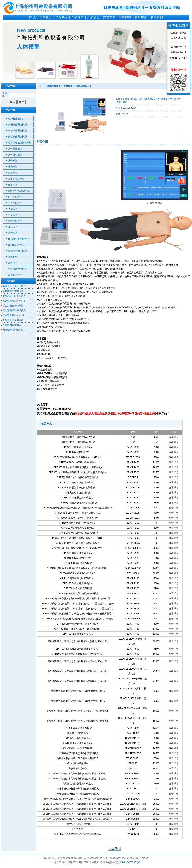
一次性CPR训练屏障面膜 (78, 824)
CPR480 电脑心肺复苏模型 (78, 563)
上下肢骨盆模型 (16, 179)
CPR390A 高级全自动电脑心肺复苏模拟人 (78, 543)
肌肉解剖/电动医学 (18, 245)
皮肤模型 (13, 227)
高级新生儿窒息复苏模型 (78, 738)
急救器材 (13, 263)
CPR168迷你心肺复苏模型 (78, 558)
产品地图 (78, 17)
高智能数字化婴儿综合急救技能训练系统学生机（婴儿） (78, 701)
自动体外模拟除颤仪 (78, 733)
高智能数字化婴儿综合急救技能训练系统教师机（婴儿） (78, 691)
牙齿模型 (13, 233)
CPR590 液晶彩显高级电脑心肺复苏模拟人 (78, 649)
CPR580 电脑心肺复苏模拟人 (78, 553)
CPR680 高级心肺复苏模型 (78, 728)
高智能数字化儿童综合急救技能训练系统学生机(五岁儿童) (78, 661)
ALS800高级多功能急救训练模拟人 (78, 573)
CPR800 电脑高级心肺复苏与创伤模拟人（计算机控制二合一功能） (78, 599)
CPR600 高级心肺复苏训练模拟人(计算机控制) (78, 467)
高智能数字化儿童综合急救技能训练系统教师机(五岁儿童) (78, 641)
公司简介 (46, 17)
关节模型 (13, 173)
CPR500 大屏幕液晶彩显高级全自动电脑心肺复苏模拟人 (78, 472)
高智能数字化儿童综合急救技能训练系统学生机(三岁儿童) (78, 671)
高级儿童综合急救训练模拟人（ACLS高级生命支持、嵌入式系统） (78, 804)
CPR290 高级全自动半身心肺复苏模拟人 (78, 533)
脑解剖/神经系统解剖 (19, 191)
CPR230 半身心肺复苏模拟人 (78, 583)
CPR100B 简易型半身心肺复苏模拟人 (78, 488)
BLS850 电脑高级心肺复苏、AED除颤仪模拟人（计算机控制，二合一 (78, 604)
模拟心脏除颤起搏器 (78, 763)
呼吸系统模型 (15, 221)
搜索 (13, 102)
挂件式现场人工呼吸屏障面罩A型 (78, 437)
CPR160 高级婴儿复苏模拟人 (78, 498)
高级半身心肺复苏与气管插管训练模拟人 (78, 789)
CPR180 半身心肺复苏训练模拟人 (78, 483)
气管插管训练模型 (17, 131)
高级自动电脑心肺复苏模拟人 (78, 784)
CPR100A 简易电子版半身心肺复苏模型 (78, 518)
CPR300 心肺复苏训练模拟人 (78, 447)
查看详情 (174, 437)
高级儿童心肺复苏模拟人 (78, 493)
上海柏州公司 (52, 86)
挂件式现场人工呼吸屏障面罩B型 (78, 442)
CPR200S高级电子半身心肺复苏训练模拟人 (78, 513)
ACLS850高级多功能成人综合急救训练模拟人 (78, 834)
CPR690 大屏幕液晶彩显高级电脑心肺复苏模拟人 (78, 654)
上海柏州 (13, 257)
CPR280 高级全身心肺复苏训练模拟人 (78, 503)
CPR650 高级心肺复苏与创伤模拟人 (78, 462)
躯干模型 (13, 185)
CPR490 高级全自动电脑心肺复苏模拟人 (78, 624)
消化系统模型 (15, 197)
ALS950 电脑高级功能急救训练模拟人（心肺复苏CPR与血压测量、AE (78, 508)
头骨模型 (13, 161)
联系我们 (157, 17)
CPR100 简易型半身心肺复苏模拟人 (78, 523)
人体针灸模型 (15, 155)
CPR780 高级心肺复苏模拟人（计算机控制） (78, 629)
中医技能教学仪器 (17, 269)
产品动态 (93, 17)
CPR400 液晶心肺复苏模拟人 (78, 634)
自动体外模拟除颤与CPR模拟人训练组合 (78, 758)
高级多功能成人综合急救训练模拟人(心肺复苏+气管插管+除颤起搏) (78, 799)
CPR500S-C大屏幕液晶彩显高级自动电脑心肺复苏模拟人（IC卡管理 (78, 619)
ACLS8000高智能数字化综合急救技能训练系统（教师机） (78, 774)
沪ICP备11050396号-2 (129, 862)
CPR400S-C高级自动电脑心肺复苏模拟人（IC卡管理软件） (78, 568)
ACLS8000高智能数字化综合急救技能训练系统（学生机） (78, 779)
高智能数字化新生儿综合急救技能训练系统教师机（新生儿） (78, 721)
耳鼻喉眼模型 (15, 203)
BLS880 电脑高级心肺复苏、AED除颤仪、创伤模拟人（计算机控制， (78, 609)
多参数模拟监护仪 (78, 768)
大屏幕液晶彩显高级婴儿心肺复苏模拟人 (78, 753)
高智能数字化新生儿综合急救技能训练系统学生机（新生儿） (78, 711)
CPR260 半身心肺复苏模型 (78, 588)
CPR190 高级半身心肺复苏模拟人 (78, 578)
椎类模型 (13, 167)
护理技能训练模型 (17, 125)
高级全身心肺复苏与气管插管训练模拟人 (78, 794)
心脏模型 (13, 215)
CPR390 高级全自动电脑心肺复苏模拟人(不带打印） (78, 538)
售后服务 (141, 17)
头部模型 (13, 209)
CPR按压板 (78, 829)
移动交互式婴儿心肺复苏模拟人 (78, 748)
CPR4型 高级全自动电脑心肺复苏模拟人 (78, 477)
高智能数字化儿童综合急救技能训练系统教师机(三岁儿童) (78, 681)
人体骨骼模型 (15, 149)
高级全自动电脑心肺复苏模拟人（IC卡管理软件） (78, 548)
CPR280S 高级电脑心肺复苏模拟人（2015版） (78, 457)
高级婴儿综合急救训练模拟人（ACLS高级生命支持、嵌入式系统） (78, 814)
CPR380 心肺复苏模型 (78, 452)
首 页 (33, 17)
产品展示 (62, 17)
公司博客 (125, 17)
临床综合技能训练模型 (20, 143)
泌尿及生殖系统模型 (19, 239)
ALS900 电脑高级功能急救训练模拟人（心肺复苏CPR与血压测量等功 (78, 614)
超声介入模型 (15, 275)
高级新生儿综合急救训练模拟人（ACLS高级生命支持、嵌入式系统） (78, 819)
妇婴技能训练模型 (17, 137)
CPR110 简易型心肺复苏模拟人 (78, 528)
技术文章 (109, 17)
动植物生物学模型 (17, 251)
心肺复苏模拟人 (16, 119)
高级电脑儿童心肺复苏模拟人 (78, 743)
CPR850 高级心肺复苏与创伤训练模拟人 (78, 593)
